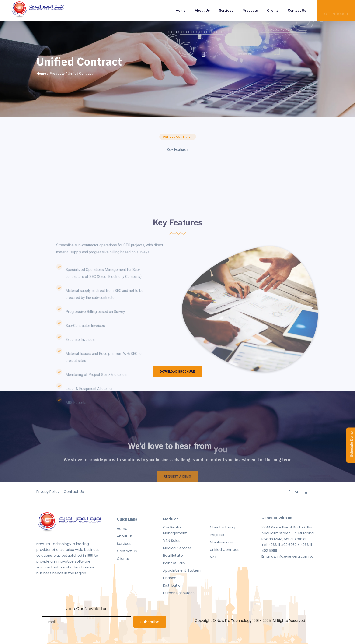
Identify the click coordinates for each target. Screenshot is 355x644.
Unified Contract (224, 550)
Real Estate (173, 555)
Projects (217, 535)
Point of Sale (174, 563)
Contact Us (297, 11)
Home (181, 11)
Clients (273, 11)
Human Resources (179, 593)
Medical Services (177, 548)
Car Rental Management (175, 530)
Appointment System (182, 570)
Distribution (173, 585)
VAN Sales (172, 540)
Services (226, 11)
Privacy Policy (48, 491)
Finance (170, 578)
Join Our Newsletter (87, 615)
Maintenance (221, 542)
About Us (202, 11)
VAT (213, 557)
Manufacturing (223, 527)
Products (250, 11)
